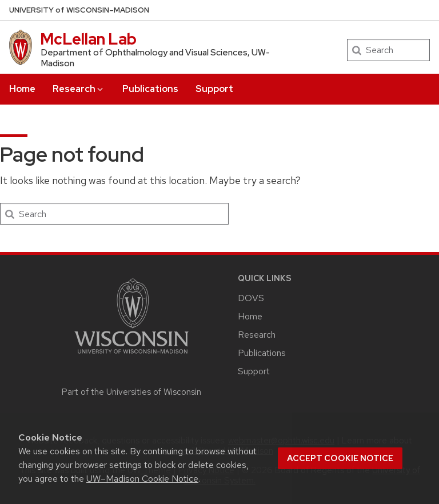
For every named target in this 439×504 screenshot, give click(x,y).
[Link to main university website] (131, 356)
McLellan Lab (88, 39)
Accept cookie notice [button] (340, 458)
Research (79, 89)
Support (214, 89)
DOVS (251, 298)
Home (22, 89)
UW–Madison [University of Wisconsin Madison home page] (79, 10)
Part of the (131, 392)
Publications (150, 89)
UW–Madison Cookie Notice (142, 479)
